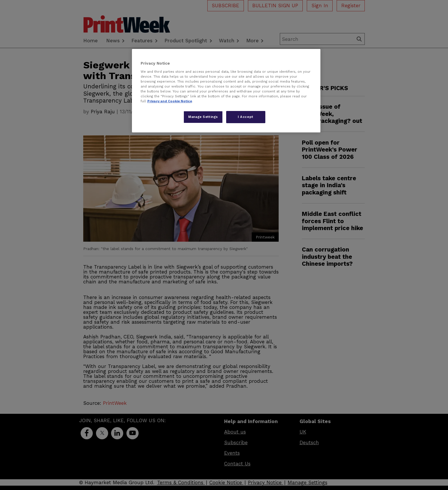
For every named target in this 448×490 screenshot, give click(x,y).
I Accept (246, 117)
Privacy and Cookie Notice (170, 101)
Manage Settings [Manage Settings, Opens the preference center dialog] (203, 117)
